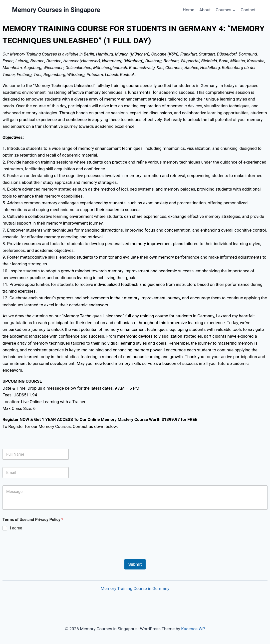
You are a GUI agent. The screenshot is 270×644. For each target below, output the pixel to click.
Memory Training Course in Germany (135, 588)
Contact (248, 10)
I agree (16, 528)
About (205, 10)
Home (189, 10)
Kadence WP (193, 629)
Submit (135, 564)
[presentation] (40, 556)
